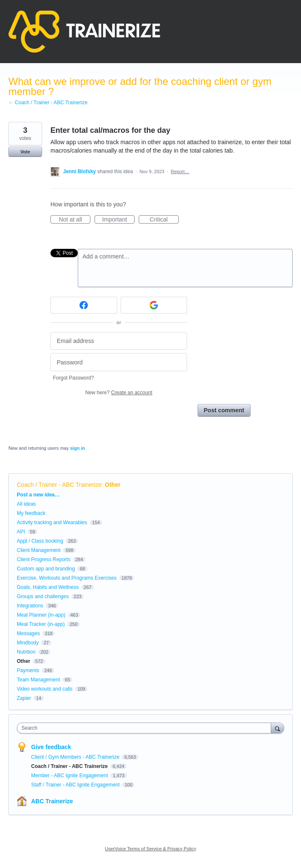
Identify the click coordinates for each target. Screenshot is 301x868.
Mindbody (28, 643)
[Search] (277, 728)
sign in (78, 448)
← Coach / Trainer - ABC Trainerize (48, 103)
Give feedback (51, 747)
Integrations (30, 606)
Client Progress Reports (44, 559)
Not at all (75, 220)
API (21, 532)
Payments (28, 670)
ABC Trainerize (52, 801)
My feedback (31, 513)
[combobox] (146, 728)
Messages (28, 633)
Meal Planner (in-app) (41, 615)
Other (112, 485)
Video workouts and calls (45, 689)
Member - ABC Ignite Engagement (70, 776)
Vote (25, 152)
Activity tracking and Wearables (52, 522)
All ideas (26, 504)
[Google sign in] (154, 305)
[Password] (119, 362)
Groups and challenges (43, 596)
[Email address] (119, 341)
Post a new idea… (38, 495)
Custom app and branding (46, 569)
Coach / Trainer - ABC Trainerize (59, 485)
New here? (119, 393)
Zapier (24, 698)
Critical (164, 220)
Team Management (38, 680)
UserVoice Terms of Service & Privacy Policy (151, 849)
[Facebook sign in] (84, 305)
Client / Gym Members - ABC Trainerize (76, 757)
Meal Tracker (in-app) (41, 624)
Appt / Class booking (40, 541)
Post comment (224, 410)
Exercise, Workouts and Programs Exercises (67, 578)
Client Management (39, 550)
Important (118, 220)
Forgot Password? (73, 378)
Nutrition (26, 652)
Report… (180, 171)
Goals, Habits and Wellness (48, 587)
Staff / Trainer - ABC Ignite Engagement (76, 785)
